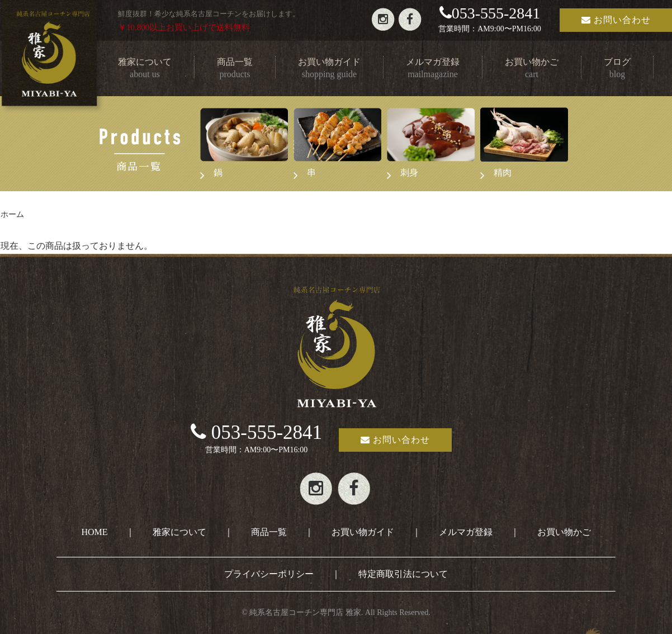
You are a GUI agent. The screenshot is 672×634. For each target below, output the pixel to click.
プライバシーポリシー (269, 574)
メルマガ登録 (466, 532)
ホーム (12, 214)
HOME (94, 532)
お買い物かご (564, 532)
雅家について (179, 532)
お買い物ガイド (363, 532)
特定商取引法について (403, 574)
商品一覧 (269, 532)
